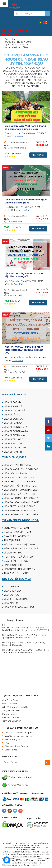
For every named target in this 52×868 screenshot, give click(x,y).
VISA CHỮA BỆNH (14, 591)
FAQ (7, 743)
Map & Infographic (14, 739)
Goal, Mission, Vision (12, 711)
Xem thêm (18, 136)
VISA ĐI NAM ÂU (13, 423)
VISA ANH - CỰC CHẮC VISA (19, 478)
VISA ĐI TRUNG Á (13, 439)
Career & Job (11, 750)
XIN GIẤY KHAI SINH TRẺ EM (20, 569)
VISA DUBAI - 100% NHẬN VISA (21, 490)
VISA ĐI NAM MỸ (13, 406)
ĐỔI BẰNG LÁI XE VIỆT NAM (19, 544)
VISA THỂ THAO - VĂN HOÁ (19, 607)
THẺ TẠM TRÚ (12, 540)
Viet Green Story (10, 700)
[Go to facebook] (7, 860)
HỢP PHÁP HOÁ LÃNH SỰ (18, 557)
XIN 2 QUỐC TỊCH (14, 565)
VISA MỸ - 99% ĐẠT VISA (17, 465)
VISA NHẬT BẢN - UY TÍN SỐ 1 (20, 494)
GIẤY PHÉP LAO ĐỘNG (17, 536)
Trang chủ (10, 39)
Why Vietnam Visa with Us (15, 707)
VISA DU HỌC (11, 595)
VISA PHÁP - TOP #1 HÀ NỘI (19, 482)
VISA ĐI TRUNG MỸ (14, 411)
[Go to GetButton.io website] (7, 865)
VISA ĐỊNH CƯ (12, 603)
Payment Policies (11, 717)
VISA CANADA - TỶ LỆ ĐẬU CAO (21, 469)
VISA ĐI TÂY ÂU (12, 415)
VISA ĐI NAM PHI (13, 452)
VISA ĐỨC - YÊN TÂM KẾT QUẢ (21, 486)
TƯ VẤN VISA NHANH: (18, 33)
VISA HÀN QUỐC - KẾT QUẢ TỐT (22, 498)
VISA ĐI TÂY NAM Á (14, 435)
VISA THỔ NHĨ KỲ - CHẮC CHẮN (21, 515)
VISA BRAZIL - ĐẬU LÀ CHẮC (19, 506)
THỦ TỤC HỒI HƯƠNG (16, 573)
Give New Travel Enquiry (17, 746)
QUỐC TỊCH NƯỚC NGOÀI (18, 42)
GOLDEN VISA (12, 587)
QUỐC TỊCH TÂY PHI (15, 45)
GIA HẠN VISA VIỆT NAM (17, 532)
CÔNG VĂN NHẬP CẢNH (17, 528)
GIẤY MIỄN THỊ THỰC (16, 561)
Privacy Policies (10, 714)
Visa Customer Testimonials (18, 736)
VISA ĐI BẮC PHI (13, 444)
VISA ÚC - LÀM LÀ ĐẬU (16, 473)
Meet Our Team (10, 704)
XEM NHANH (38, 155)
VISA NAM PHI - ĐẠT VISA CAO (21, 511)
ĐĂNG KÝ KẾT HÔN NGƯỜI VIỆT (22, 549)
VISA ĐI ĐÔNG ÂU (14, 419)
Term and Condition (12, 721)
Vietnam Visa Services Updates (20, 733)
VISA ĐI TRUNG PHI (15, 448)
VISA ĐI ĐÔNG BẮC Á (15, 427)
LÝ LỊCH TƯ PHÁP (13, 553)
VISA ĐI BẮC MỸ (12, 402)
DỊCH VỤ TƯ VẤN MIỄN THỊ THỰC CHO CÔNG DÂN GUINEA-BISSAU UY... (24, 350)
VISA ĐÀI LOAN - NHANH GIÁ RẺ (22, 502)
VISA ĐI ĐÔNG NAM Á (16, 431)
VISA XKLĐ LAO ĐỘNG (16, 599)
